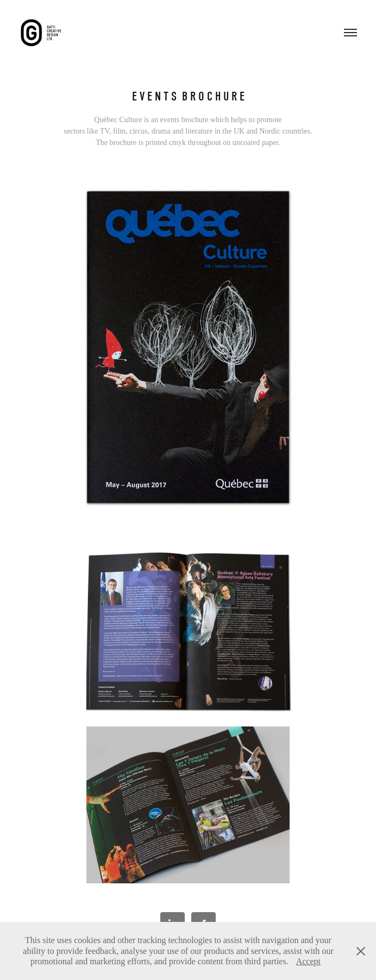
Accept (308, 961)
